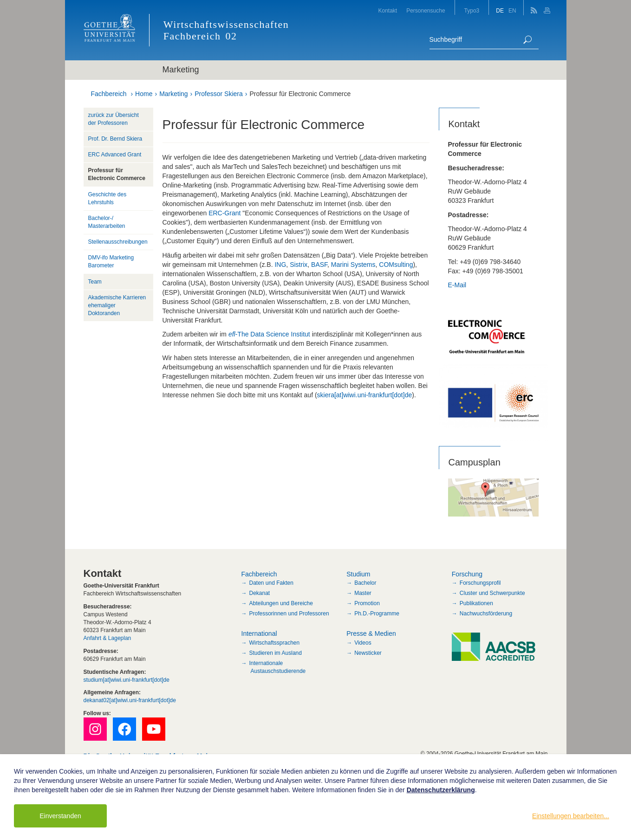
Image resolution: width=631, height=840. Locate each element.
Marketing (173, 94)
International (259, 633)
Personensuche (426, 11)
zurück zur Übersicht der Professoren (114, 119)
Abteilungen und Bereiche (281, 603)
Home (144, 94)
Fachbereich (109, 94)
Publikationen (476, 603)
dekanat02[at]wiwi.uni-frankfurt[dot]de (130, 700)
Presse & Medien (371, 633)
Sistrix (299, 265)
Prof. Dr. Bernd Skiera (115, 139)
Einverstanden (60, 816)
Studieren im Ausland (276, 653)
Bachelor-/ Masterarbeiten (107, 222)
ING (280, 265)
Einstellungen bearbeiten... (571, 816)
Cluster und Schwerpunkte (492, 593)
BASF (319, 265)
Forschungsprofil (480, 583)
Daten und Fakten (271, 583)
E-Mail (457, 285)
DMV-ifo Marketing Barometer (111, 262)
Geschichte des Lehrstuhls (107, 198)
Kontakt (387, 11)
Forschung (467, 574)
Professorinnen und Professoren (289, 614)
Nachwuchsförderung (486, 614)
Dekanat (260, 593)
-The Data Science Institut (269, 334)
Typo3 (472, 11)
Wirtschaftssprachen (275, 643)
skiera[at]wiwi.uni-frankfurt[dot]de (365, 395)
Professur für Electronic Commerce (300, 94)
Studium (358, 574)
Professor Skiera (218, 94)
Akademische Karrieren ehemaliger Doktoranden (117, 305)
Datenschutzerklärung (441, 790)
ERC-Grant (224, 213)
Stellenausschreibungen (118, 242)
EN (512, 11)
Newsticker (368, 653)
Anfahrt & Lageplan (107, 638)
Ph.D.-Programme (377, 614)
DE (500, 11)
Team (95, 282)
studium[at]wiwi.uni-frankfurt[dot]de (127, 680)
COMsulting (396, 265)
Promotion (367, 603)
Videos (363, 643)
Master (363, 593)
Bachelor (365, 583)
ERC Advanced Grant (115, 155)
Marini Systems (353, 265)
